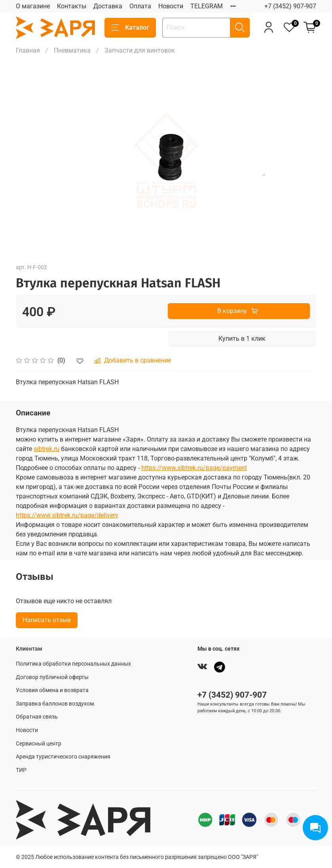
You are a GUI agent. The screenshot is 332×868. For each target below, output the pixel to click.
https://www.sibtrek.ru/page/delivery (67, 515)
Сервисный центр (39, 744)
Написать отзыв (47, 620)
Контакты (72, 6)
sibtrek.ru (46, 449)
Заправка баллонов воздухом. (56, 704)
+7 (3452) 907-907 (290, 6)
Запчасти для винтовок (140, 50)
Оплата (140, 6)
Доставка (108, 6)
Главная (28, 50)
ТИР (21, 770)
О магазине (33, 6)
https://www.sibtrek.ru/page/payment (194, 468)
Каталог (130, 28)
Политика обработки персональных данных (73, 664)
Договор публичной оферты (52, 677)
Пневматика (72, 50)
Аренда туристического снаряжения (63, 757)
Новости (171, 6)
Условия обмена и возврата (52, 690)
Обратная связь (37, 717)
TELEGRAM (207, 6)
